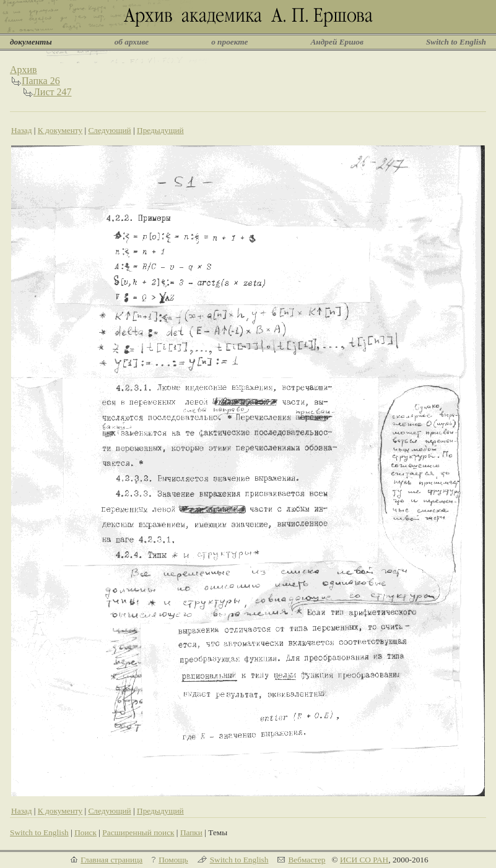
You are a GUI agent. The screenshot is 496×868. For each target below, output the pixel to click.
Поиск (85, 832)
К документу (60, 130)
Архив (24, 70)
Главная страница (111, 860)
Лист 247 (53, 92)
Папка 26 (41, 81)
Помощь (173, 860)
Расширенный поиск (138, 832)
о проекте (229, 42)
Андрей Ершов (337, 42)
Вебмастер (307, 860)
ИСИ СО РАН (364, 860)
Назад (22, 130)
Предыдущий (160, 130)
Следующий (109, 130)
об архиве (132, 42)
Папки (191, 832)
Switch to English (456, 42)
